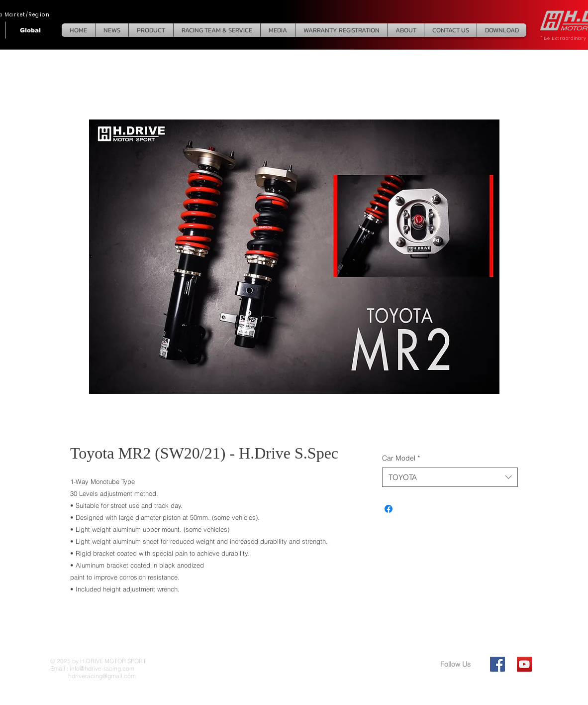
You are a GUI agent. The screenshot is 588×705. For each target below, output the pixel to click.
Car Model (401, 458)
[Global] (30, 30)
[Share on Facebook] (389, 509)
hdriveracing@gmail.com (93, 676)
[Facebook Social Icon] (497, 664)
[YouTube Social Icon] (524, 664)
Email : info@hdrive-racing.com (92, 668)
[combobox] (450, 477)
